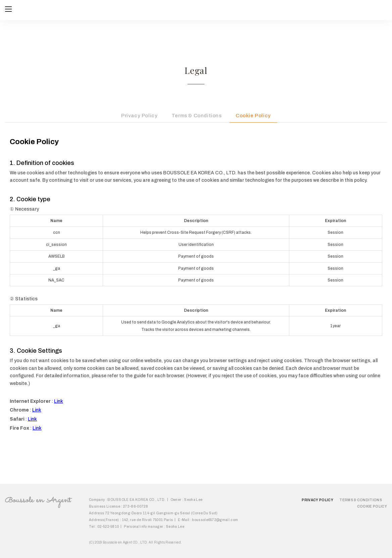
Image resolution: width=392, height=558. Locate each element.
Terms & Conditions (197, 116)
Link (59, 401)
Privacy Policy (139, 116)
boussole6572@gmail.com (215, 520)
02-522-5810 (108, 527)
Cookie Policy (253, 116)
